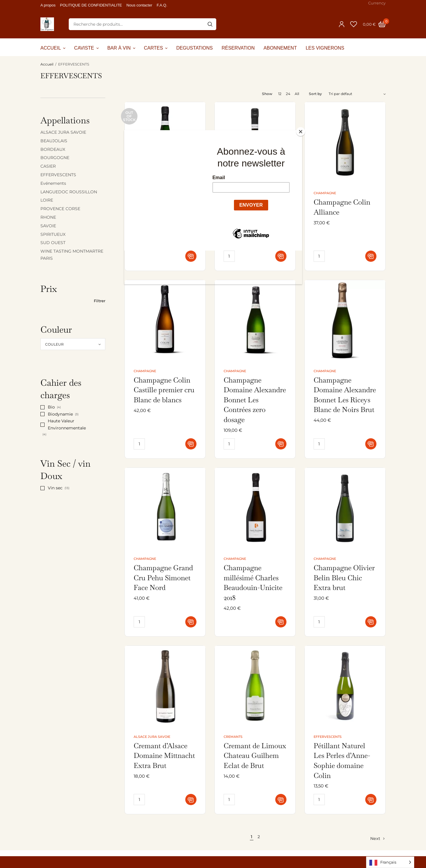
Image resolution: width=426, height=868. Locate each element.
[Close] (301, 132)
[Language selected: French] (390, 862)
